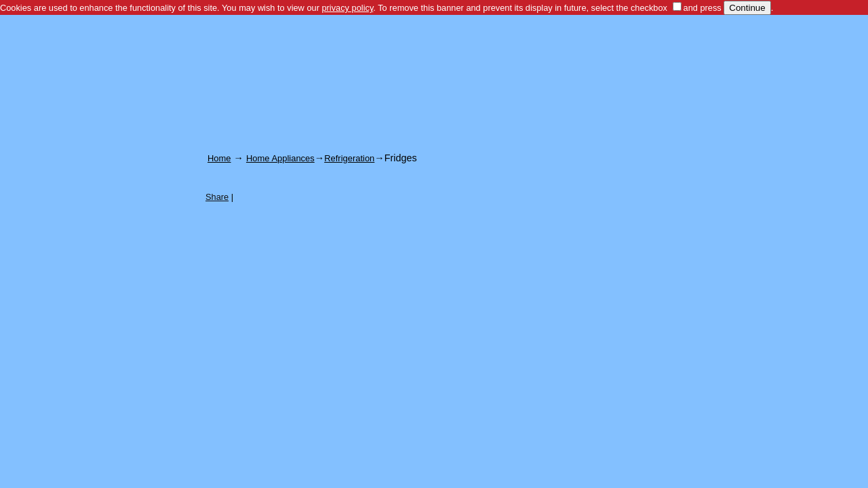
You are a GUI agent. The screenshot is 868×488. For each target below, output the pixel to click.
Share (217, 197)
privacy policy (347, 8)
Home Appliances (280, 158)
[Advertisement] (434, 54)
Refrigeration (349, 158)
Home (219, 158)
